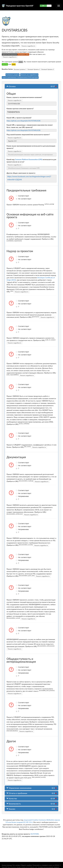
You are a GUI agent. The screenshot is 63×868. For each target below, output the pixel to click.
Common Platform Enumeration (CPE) (29, 159)
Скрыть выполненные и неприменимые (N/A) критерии (20, 77)
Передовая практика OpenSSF (20, 6)
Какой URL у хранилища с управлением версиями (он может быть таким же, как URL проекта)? (30, 126)
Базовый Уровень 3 (48, 69)
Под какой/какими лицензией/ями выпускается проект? (28, 134)
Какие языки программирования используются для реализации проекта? (31, 147)
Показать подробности (28, 46)
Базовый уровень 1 (20, 69)
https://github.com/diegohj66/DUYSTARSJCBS (24, 121)
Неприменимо (17, 496)
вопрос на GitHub (54, 865)
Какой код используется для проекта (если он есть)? (31, 161)
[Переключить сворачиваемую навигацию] (59, 6)
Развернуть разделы (13, 75)
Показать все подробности (29, 75)
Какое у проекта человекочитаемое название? (24, 97)
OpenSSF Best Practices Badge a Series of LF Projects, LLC (20, 867)
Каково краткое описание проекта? (20, 109)
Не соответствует (17, 199)
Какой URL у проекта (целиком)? (19, 118)
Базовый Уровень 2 (34, 69)
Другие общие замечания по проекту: (21, 173)
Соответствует (17, 196)
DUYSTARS (35, 834)
